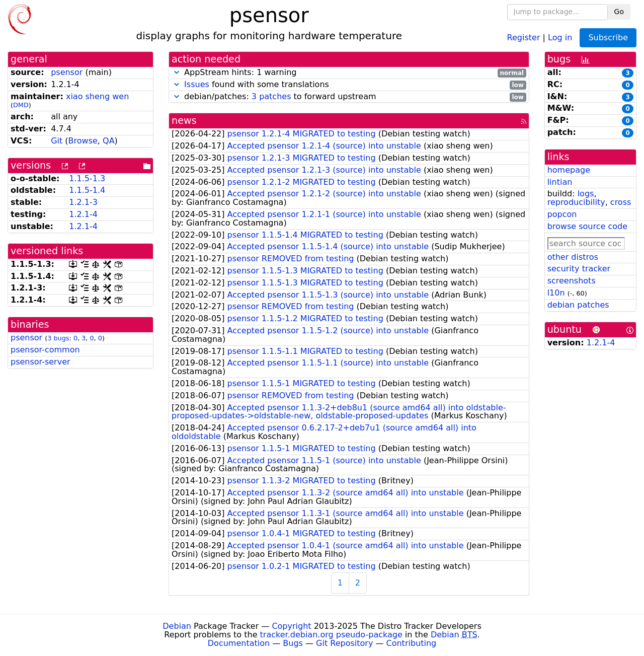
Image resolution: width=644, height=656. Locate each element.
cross (621, 202)
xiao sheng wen (97, 96)
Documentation (239, 643)
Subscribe (608, 38)
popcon (562, 214)
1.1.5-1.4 (87, 190)
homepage (569, 170)
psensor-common (45, 350)
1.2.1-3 (83, 202)
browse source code (587, 226)
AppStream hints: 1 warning (349, 73)
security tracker (579, 269)
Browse (83, 141)
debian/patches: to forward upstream (349, 97)
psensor (67, 72)
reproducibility (576, 202)
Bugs (293, 643)
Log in (560, 37)
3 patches (271, 96)
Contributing (412, 643)
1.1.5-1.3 (87, 178)
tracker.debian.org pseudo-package (331, 635)
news (184, 121)
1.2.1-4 (83, 214)
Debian (177, 626)
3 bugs (58, 338)
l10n (556, 293)
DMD (21, 105)
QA (109, 141)
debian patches (578, 305)
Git (57, 141)
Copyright (291, 626)
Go (619, 12)
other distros (573, 257)
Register (524, 37)
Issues (197, 84)
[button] (177, 72)
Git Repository (344, 643)
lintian (560, 182)
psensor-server (41, 362)
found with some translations (349, 85)
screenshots (572, 281)
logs (586, 194)
